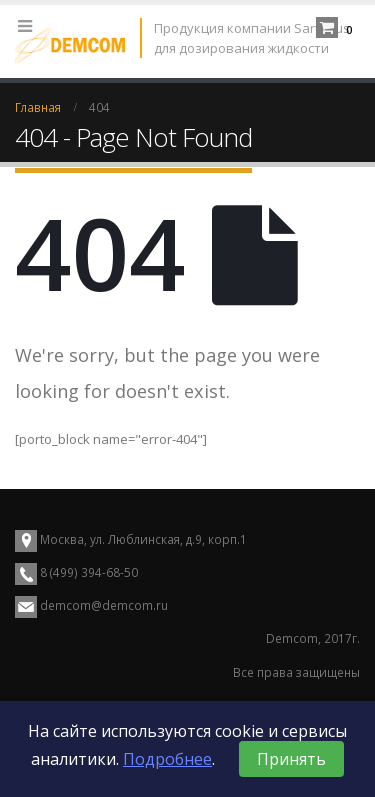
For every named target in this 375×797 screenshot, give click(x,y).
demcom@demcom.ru (104, 605)
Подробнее (167, 759)
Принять (291, 759)
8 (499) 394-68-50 (87, 572)
